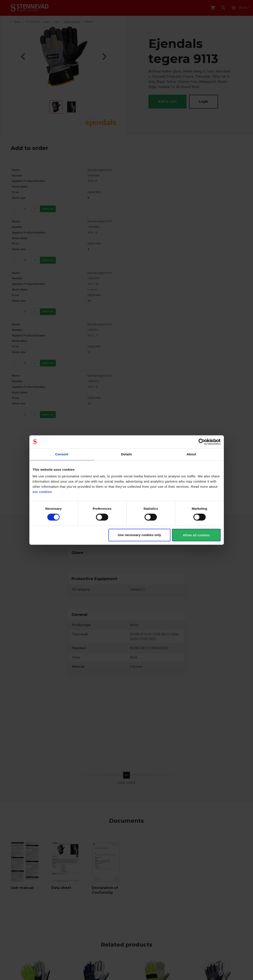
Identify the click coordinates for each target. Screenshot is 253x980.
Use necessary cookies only (139, 535)
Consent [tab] (62, 454)
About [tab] (191, 454)
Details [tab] (127, 454)
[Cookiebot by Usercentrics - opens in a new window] (202, 442)
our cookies (42, 492)
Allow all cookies (196, 535)
